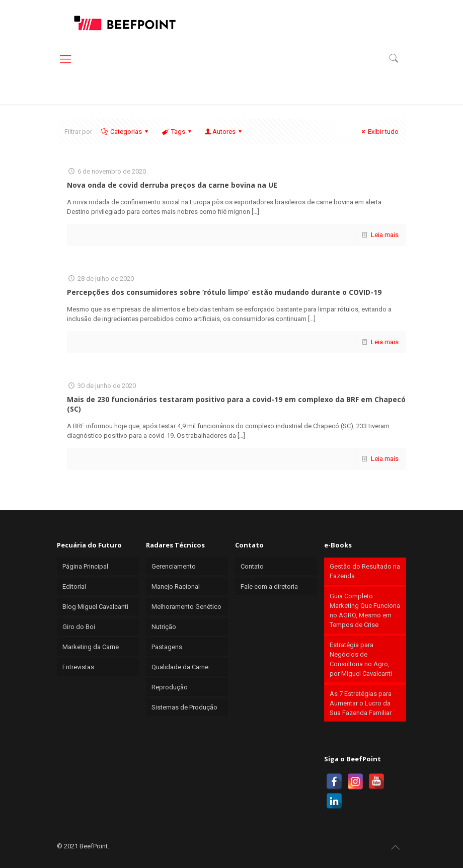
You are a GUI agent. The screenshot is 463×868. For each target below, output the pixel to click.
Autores (224, 132)
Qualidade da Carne (180, 667)
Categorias (125, 132)
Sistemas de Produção (184, 707)
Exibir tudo (379, 132)
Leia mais (385, 235)
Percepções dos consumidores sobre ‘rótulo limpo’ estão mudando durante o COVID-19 (224, 292)
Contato (252, 566)
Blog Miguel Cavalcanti (95, 607)
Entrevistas (78, 667)
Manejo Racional (176, 586)
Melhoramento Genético (186, 607)
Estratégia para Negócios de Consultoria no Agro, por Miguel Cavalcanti (361, 659)
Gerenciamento (174, 566)
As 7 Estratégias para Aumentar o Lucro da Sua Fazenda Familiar (361, 703)
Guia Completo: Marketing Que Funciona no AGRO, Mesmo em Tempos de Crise (365, 610)
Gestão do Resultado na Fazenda (365, 571)
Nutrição (164, 627)
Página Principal (85, 566)
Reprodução (170, 687)
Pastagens (167, 647)
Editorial (74, 586)
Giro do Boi (79, 627)
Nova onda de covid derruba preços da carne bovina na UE (172, 185)
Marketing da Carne (91, 647)
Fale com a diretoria (269, 586)
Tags (177, 132)
